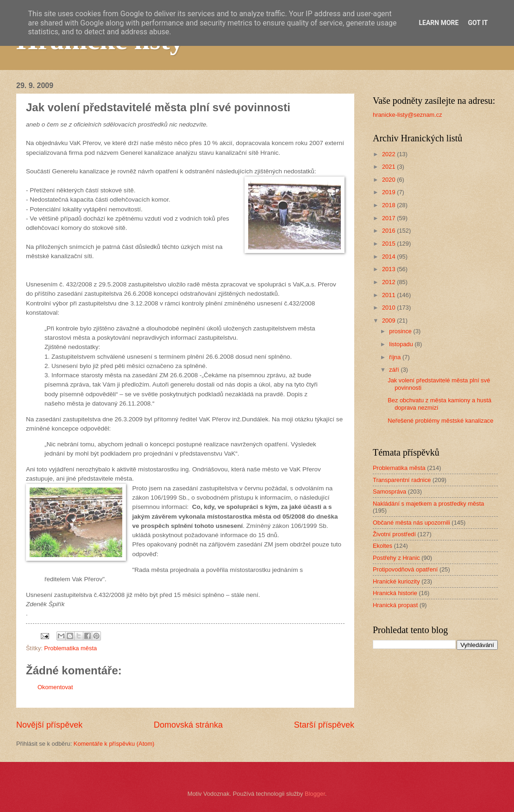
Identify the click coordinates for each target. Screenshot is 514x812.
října (396, 357)
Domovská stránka (188, 725)
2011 (389, 295)
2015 (389, 244)
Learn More (439, 23)
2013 (389, 269)
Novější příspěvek (49, 725)
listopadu (402, 344)
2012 (389, 282)
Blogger (315, 794)
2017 (389, 218)
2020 (389, 180)
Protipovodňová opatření (405, 569)
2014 (389, 257)
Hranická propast (395, 605)
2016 (389, 231)
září (395, 370)
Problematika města (70, 648)
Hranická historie (395, 593)
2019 (389, 192)
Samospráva (389, 492)
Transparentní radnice (402, 480)
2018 (389, 205)
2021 (389, 167)
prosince (401, 331)
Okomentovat (55, 687)
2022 (389, 154)
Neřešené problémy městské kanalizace (440, 421)
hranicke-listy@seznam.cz (407, 115)
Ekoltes (382, 546)
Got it (478, 23)
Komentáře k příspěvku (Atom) (114, 744)
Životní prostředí (394, 534)
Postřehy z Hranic (396, 558)
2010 (389, 308)
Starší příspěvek (324, 725)
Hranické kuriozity (396, 581)
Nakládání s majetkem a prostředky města (428, 504)
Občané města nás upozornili (411, 523)
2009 (389, 320)
